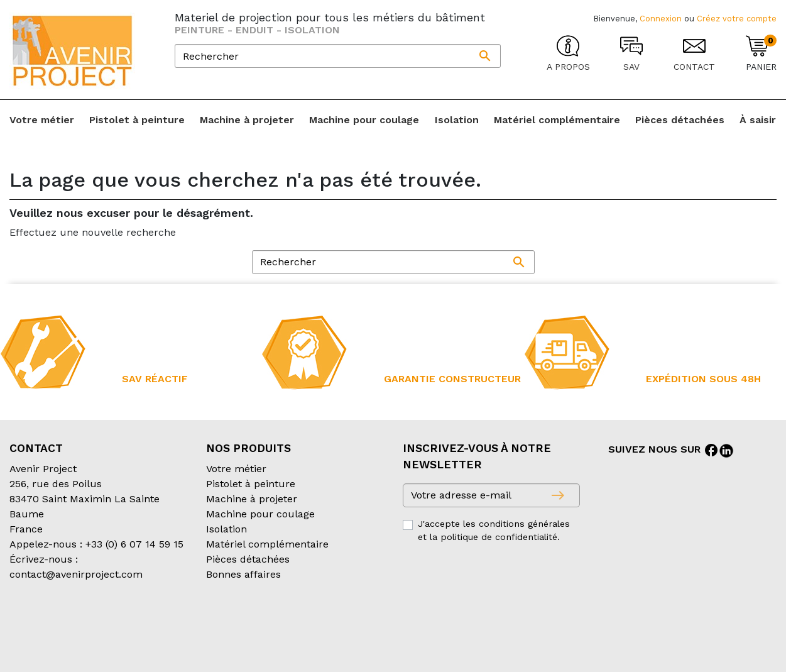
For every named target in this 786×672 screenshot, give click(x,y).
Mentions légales (326, 625)
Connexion (661, 19)
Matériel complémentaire (267, 544)
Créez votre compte (737, 19)
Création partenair (60, 640)
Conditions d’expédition (220, 625)
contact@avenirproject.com (76, 574)
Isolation (227, 529)
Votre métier (236, 469)
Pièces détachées (248, 559)
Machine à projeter (252, 499)
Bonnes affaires (243, 574)
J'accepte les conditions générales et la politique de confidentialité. (494, 531)
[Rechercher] (338, 56)
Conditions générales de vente (82, 625)
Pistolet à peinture (251, 484)
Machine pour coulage (260, 514)
